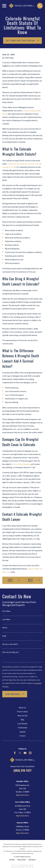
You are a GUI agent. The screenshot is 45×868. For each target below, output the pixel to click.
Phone (5, 628)
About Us (22, 708)
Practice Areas (22, 712)
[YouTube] (25, 753)
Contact (22, 736)
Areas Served (22, 716)
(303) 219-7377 (22, 770)
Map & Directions (22, 795)
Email (4, 636)
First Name (6, 611)
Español (22, 732)
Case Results (22, 724)
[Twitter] (20, 753)
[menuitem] (12, 860)
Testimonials (22, 728)
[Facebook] (15, 753)
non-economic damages (21, 464)
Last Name (6, 619)
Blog (22, 720)
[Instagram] (30, 753)
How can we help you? (11, 652)
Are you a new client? (10, 644)
